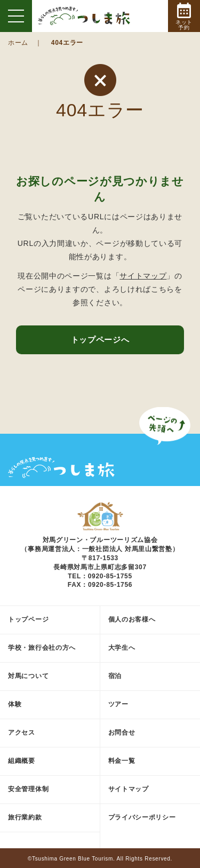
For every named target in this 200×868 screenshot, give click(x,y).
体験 (15, 704)
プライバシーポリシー (142, 817)
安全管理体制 (28, 789)
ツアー (118, 704)
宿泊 (115, 676)
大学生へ (122, 648)
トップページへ (100, 340)
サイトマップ (143, 276)
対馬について (28, 676)
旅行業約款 (25, 817)
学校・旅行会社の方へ (42, 648)
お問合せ (122, 732)
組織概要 (22, 761)
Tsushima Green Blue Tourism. (74, 859)
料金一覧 (122, 761)
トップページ (28, 619)
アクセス (22, 732)
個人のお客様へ (132, 619)
